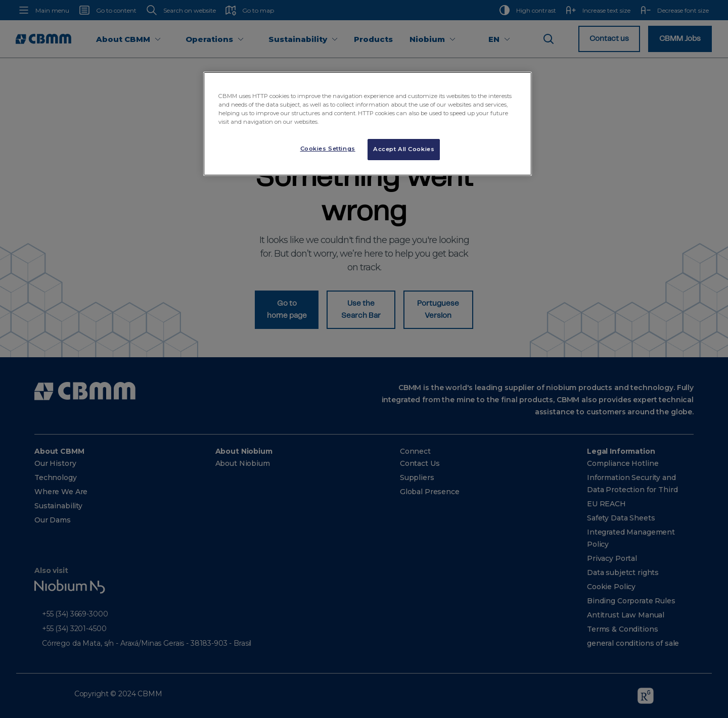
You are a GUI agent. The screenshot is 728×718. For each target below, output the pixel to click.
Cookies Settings (328, 149)
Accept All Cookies (404, 149)
